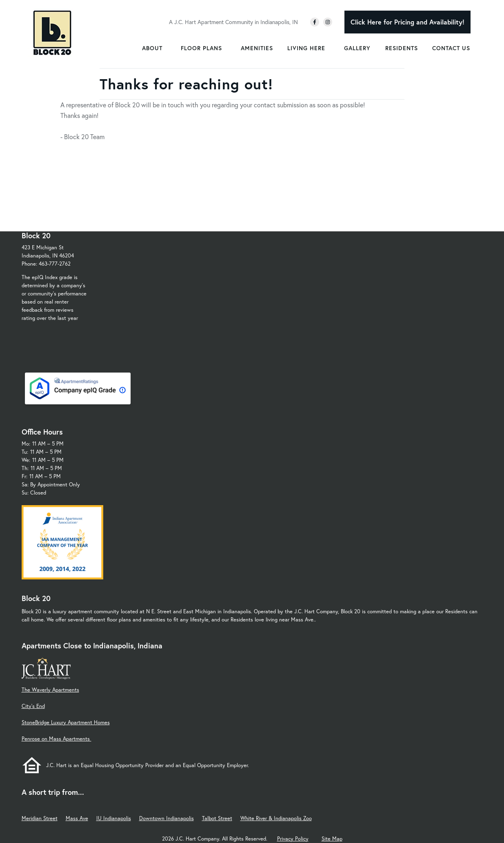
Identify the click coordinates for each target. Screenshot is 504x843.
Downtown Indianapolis (167, 818)
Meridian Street (40, 818)
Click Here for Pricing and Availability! (407, 22)
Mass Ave (77, 818)
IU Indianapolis (114, 818)
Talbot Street (217, 818)
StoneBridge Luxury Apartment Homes (66, 722)
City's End (33, 706)
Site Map (332, 839)
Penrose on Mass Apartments (57, 739)
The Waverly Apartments (50, 690)
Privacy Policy (293, 839)
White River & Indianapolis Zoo (276, 818)
